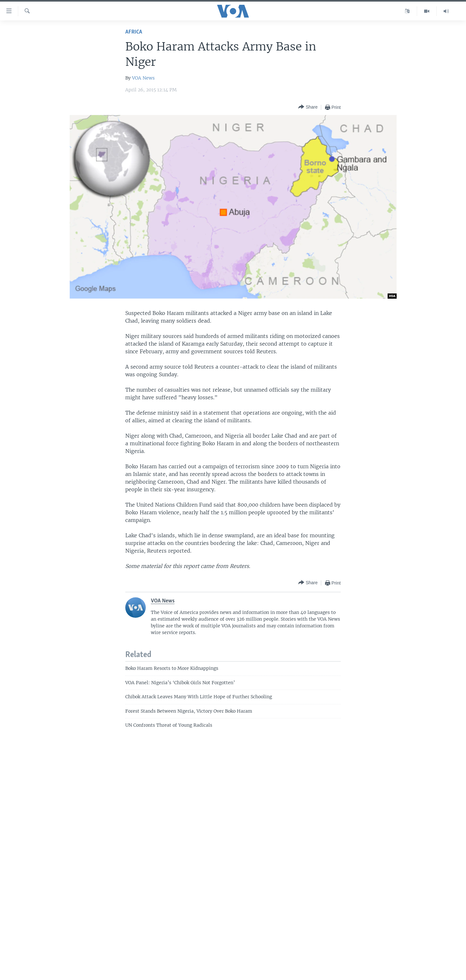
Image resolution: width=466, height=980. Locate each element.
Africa (134, 32)
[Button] (308, 107)
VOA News (143, 78)
